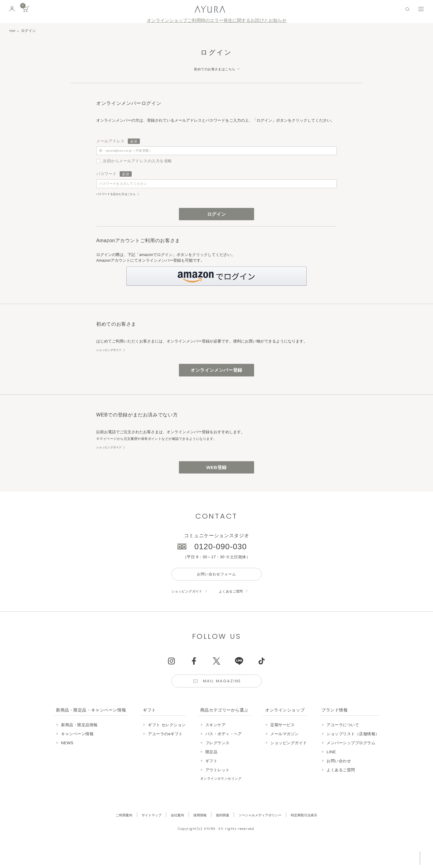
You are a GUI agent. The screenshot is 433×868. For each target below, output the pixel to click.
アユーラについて (343, 744)
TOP (13, 31)
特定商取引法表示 (315, 834)
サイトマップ (143, 834)
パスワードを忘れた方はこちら (120, 201)
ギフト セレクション (167, 744)
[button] (216, 286)
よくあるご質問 (239, 608)
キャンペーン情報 (77, 753)
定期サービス (283, 744)
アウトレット (218, 789)
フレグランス (218, 762)
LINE (331, 771)
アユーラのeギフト (165, 753)
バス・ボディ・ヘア (224, 753)
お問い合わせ (339, 780)
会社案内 (172, 834)
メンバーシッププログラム (351, 762)
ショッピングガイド (112, 359)
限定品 (212, 771)
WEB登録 (216, 481)
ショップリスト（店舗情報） (353, 753)
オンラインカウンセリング (225, 798)
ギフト (212, 780)
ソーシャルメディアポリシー (264, 834)
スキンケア (216, 744)
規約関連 (222, 834)
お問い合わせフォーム (216, 590)
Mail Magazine (223, 700)
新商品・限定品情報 (79, 744)
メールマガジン (285, 753)
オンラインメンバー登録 (216, 381)
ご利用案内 (112, 834)
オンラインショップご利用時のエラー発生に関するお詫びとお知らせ (217, 20)
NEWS (67, 762)
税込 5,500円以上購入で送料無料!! (372, 857)
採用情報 (197, 834)
